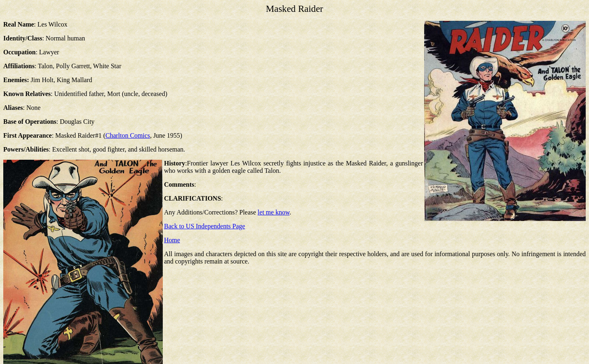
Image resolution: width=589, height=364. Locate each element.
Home (172, 240)
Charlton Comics (128, 135)
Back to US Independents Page (205, 226)
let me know (274, 212)
